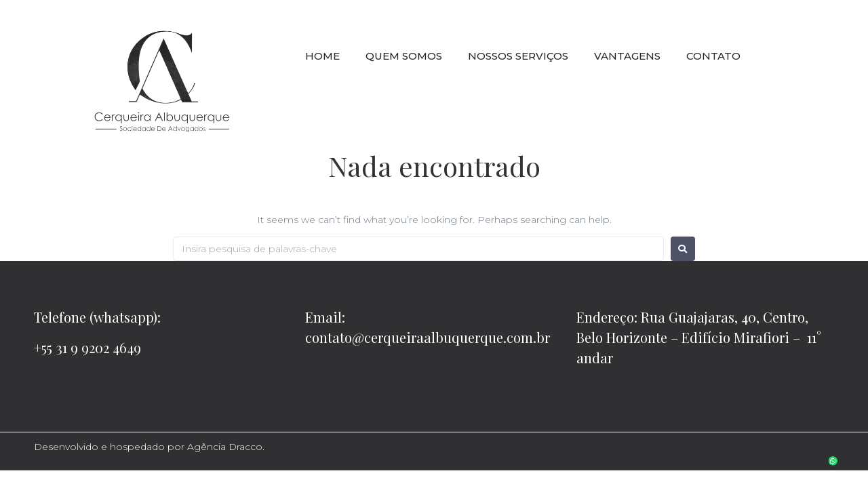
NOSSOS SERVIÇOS (518, 56)
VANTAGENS (627, 56)
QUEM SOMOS (404, 56)
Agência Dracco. (226, 447)
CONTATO (713, 56)
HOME (322, 56)
